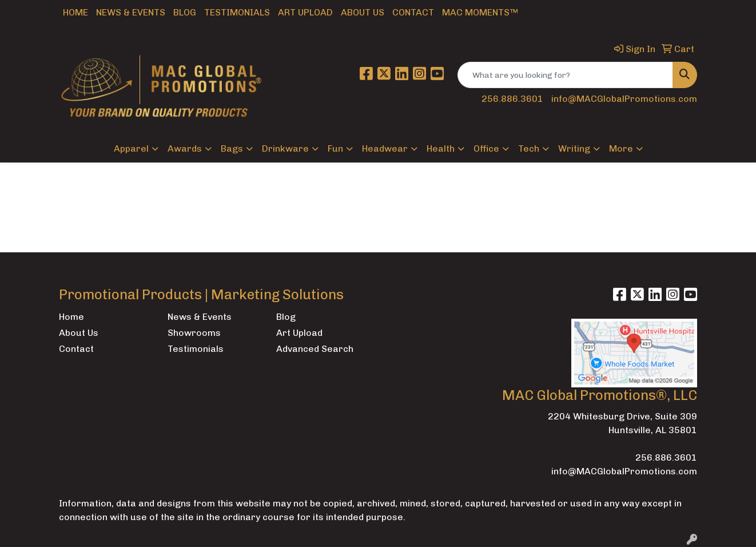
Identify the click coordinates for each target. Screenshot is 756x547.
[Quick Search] (565, 75)
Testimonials (237, 12)
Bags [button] (232, 148)
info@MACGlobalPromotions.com (624, 99)
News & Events (131, 12)
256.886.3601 (512, 99)
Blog (185, 12)
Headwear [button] (385, 148)
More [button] (621, 148)
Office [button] (486, 148)
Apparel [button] (131, 148)
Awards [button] (185, 148)
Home (75, 12)
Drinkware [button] (285, 148)
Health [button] (441, 148)
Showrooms (194, 333)
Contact (413, 12)
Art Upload (305, 12)
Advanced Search (315, 349)
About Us (363, 12)
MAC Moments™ (480, 12)
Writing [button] (574, 148)
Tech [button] (529, 148)
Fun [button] (335, 148)
